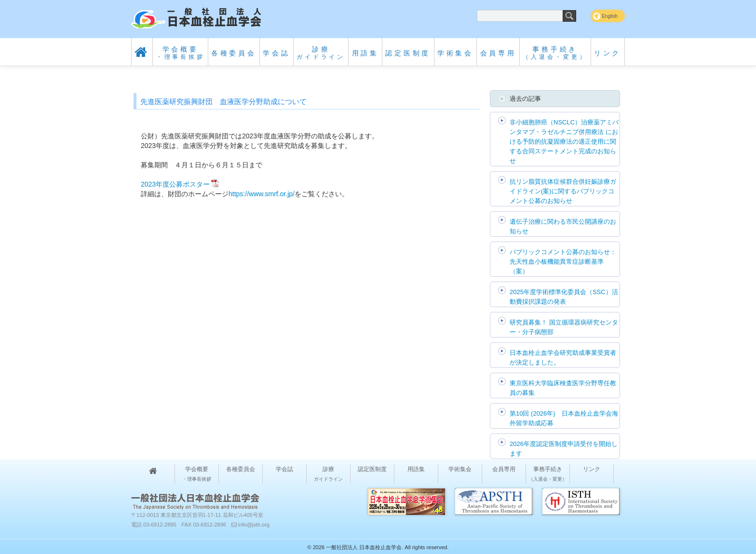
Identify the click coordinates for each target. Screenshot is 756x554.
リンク (607, 53)
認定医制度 (408, 53)
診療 (321, 53)
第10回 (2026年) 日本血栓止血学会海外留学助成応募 (564, 418)
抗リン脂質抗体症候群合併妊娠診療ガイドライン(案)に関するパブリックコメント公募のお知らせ (563, 191)
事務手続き (555, 53)
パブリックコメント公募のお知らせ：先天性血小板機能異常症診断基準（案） (563, 262)
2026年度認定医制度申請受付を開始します (564, 449)
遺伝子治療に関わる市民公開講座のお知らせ (563, 226)
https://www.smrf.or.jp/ (262, 194)
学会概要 (181, 53)
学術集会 (455, 53)
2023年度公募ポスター (175, 184)
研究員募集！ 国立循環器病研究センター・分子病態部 (564, 327)
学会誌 (276, 53)
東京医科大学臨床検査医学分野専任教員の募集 (563, 388)
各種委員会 (234, 53)
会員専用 (498, 53)
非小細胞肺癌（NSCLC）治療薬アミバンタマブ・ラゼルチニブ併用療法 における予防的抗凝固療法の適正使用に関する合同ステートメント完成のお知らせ (564, 142)
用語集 (365, 53)
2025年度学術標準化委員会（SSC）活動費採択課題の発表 (564, 297)
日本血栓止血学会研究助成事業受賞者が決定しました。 (563, 358)
